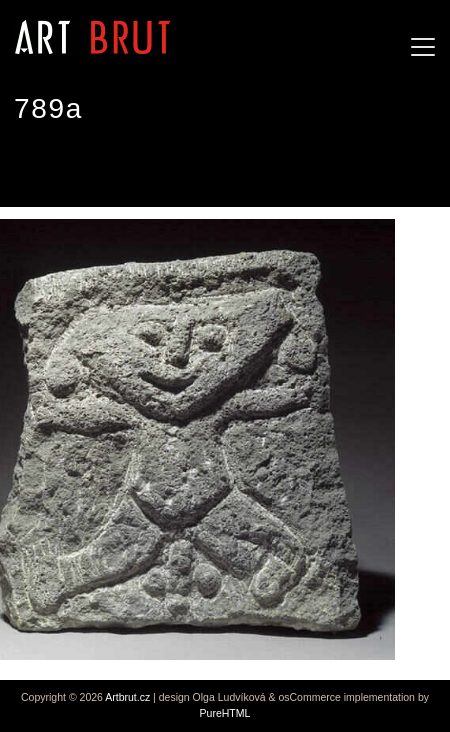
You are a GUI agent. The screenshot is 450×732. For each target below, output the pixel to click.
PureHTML (225, 713)
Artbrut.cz (127, 697)
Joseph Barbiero (84, 169)
